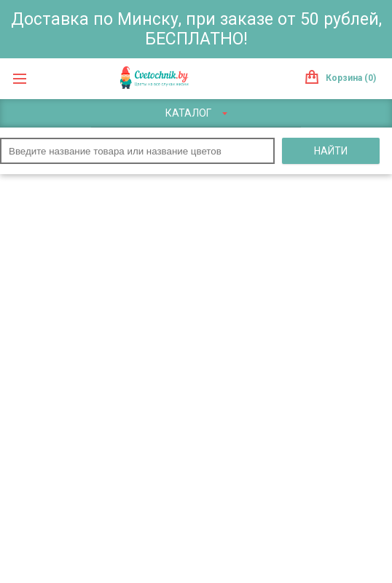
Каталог (196, 113)
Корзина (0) (351, 78)
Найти (331, 151)
